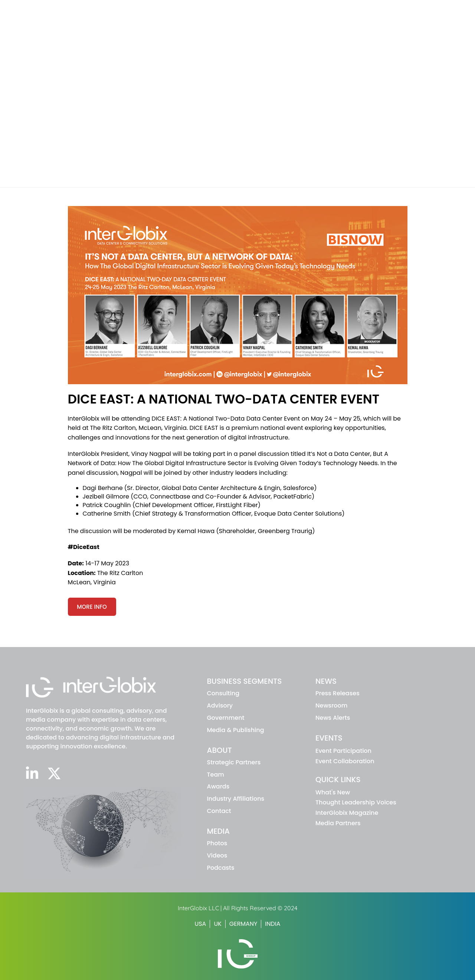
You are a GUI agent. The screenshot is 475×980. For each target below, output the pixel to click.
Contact (219, 811)
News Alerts (333, 718)
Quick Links (338, 780)
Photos (217, 843)
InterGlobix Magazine (347, 813)
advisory (220, 705)
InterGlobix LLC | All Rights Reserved (228, 908)
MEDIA (219, 831)
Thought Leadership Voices (356, 802)
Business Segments (273, 23)
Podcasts (221, 868)
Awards (218, 786)
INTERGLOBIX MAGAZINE (376, 9)
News (371, 23)
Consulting (223, 693)
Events (407, 23)
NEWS (326, 681)
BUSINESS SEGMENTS (245, 681)
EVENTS (329, 738)
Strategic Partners (234, 762)
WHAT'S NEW (325, 9)
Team (216, 775)
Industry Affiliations (236, 799)
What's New (333, 792)
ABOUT (220, 750)
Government (226, 718)
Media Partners (338, 823)
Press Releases (338, 693)
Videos (217, 855)
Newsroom (331, 705)
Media (443, 23)
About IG (332, 23)
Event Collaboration (345, 761)
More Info (92, 607)
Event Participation (343, 751)
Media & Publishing (236, 730)
